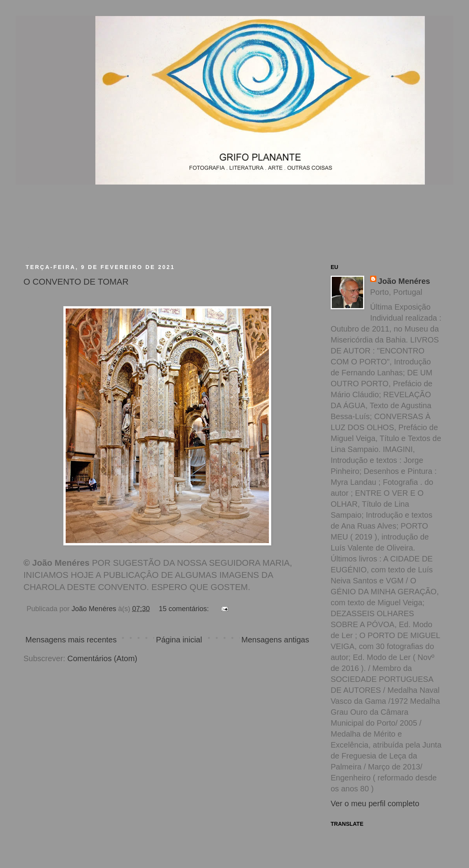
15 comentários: (185, 609)
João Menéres (404, 281)
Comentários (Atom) (102, 658)
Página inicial (179, 640)
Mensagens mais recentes (71, 640)
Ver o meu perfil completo (375, 803)
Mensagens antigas (275, 640)
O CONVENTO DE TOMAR (76, 282)
